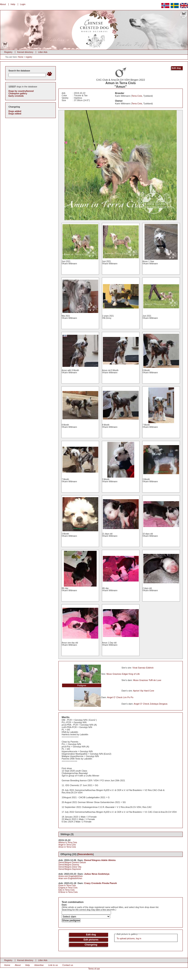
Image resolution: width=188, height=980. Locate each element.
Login (23, 4)
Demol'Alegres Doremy (69, 865)
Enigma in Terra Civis (68, 888)
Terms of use (94, 969)
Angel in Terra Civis (67, 845)
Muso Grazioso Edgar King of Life (123, 674)
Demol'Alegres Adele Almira (100, 860)
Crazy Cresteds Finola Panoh (100, 883)
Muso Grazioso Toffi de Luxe (147, 680)
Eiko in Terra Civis (67, 890)
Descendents (85, 854)
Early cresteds (16, 96)
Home (21, 57)
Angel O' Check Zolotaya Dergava (151, 704)
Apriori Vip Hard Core (144, 691)
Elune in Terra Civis (67, 885)
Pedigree (82, 685)
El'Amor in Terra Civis (68, 892)
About (3, 4)
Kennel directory (25, 52)
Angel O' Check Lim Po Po (120, 697)
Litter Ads (43, 52)
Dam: (64, 905)
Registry (8, 52)
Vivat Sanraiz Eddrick (143, 668)
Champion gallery (18, 93)
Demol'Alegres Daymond (70, 869)
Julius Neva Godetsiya (97, 874)
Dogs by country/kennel (21, 91)
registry (29, 57)
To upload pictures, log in (129, 938)
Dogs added (15, 111)
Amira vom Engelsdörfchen (71, 876)
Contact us (68, 965)
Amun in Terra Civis (67, 847)
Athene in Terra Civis (68, 842)
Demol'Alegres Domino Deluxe (72, 862)
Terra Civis (137, 96)
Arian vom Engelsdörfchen (70, 878)
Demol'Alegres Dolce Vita (70, 867)
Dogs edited (15, 114)
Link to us (53, 965)
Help (13, 4)
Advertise (39, 965)
